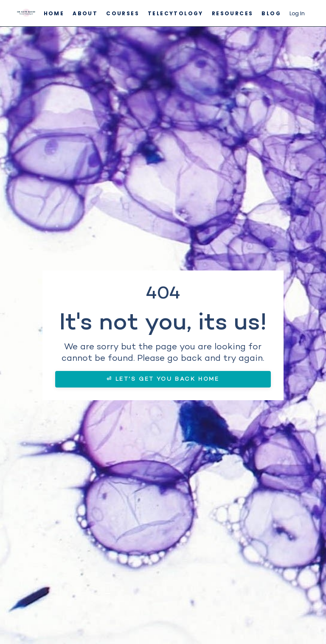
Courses (123, 13)
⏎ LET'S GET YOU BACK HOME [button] (163, 379)
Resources (233, 13)
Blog (271, 13)
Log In (297, 13)
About (85, 13)
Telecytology (176, 13)
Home (54, 13)
